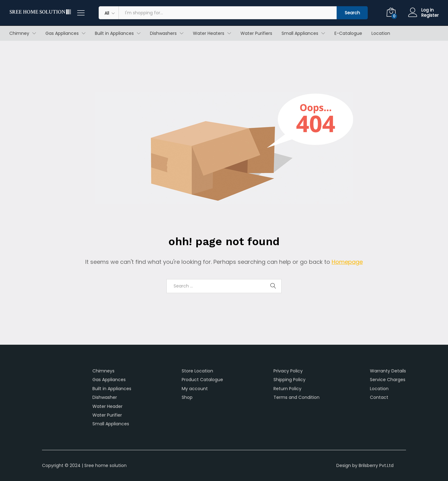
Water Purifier (107, 415)
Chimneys (103, 371)
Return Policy (287, 389)
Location (381, 33)
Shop (187, 397)
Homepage (347, 262)
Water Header (107, 406)
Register (430, 15)
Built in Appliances (112, 389)
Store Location (197, 371)
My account (195, 389)
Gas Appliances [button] (62, 33)
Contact (379, 397)
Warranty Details (388, 371)
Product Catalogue (202, 380)
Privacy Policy (288, 371)
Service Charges (388, 380)
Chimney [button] (19, 33)
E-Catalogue (348, 33)
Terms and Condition (296, 397)
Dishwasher (105, 397)
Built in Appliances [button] (114, 33)
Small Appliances (111, 424)
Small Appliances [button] (300, 33)
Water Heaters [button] (209, 33)
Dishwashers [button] (163, 33)
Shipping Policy (289, 380)
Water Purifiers (256, 33)
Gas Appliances (109, 380)
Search (352, 13)
